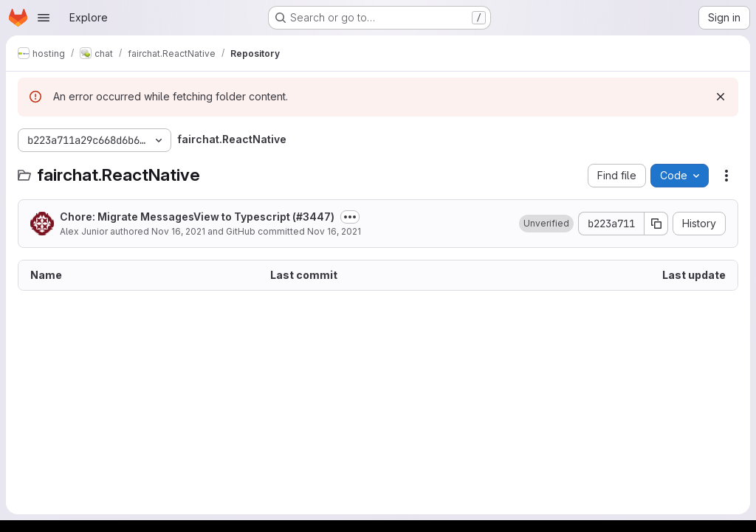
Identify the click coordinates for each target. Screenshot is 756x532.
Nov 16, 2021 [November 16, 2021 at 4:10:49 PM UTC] (178, 231)
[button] (546, 224)
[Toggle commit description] (350, 217)
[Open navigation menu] (44, 18)
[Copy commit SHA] (656, 224)
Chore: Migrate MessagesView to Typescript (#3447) (197, 217)
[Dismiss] (721, 97)
